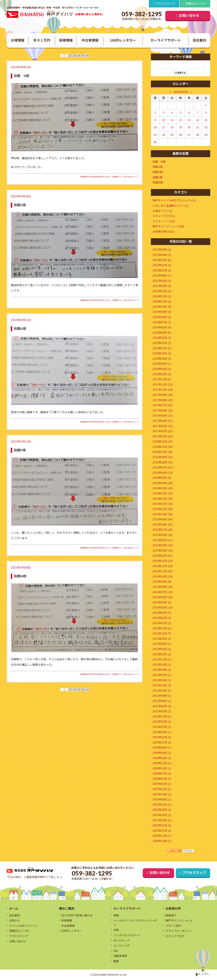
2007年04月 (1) (162, 815)
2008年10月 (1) (162, 768)
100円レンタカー (123, 40)
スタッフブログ (175, 936)
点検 (116, 930)
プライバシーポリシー (179, 931)
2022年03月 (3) (162, 260)
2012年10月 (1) (162, 665)
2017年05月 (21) (163, 416)
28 (198, 135)
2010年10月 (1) (162, 722)
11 (172, 120)
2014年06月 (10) (163, 597)
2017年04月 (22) (163, 421)
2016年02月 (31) (163, 493)
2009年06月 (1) (162, 753)
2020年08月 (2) (162, 317)
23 (155, 135)
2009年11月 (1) (162, 743)
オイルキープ (121, 941)
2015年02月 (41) (163, 556)
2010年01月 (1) (162, 737)
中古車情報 (90, 40)
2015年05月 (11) (163, 540)
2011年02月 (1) (162, 711)
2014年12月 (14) (163, 566)
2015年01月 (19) (163, 561)
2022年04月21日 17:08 (99, 422)
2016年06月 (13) (163, 473)
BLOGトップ (133, 177)
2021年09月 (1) (162, 276)
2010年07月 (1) (162, 727)
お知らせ (15, 921)
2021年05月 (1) (162, 281)
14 (198, 120)
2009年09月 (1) (162, 748)
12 (181, 120)
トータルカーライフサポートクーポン (135, 923)
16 (155, 127)
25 (172, 135)
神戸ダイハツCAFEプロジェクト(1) (174, 200)
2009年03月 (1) (162, 758)
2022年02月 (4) (162, 265)
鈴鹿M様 (20, 576)
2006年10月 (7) (162, 841)
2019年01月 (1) (162, 348)
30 (155, 142)
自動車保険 (120, 956)
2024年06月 (180, 92)
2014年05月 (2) (162, 602)
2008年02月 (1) (162, 784)
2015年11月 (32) (163, 509)
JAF (116, 951)
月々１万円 (42, 40)
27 (189, 135)
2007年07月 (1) (162, 805)
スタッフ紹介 (174, 926)
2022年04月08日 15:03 (99, 674)
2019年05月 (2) (162, 343)
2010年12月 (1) (162, 717)
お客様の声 (84, 177)
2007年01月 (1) (162, 825)
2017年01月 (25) (163, 437)
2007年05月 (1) (162, 810)
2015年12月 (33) (163, 504)
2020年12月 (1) (162, 296)
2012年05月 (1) (162, 675)
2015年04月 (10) (163, 545)
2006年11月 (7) (162, 836)
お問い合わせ (189, 16)
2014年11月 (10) (163, 571)
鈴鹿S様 (20, 205)
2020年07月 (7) (162, 322)
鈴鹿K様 (20, 329)
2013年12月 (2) (162, 628)
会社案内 (199, 40)
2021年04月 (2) (162, 286)
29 (206, 135)
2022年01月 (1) (162, 271)
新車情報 (66, 40)
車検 (116, 915)
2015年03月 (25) (163, 551)
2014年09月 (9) (162, 582)
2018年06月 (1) (162, 364)
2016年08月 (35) (163, 462)
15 (206, 120)
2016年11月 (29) (163, 447)
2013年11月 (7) (162, 634)
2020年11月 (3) (162, 302)
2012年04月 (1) (162, 680)
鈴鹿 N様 (22, 76)
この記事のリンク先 (118, 177)
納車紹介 (171, 915)
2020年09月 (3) (162, 312)
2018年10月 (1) (162, 353)
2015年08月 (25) (163, 525)
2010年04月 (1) (162, 732)
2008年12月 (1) (162, 763)
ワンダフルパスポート (127, 935)
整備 (116, 961)
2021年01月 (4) (162, 291)
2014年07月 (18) (163, 592)
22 (206, 127)
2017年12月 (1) (162, 379)
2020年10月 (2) (162, 307)
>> (87, 56)
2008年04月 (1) (162, 779)
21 (198, 127)
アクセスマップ (165, 4)
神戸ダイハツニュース (179, 921)
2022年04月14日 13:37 (99, 548)
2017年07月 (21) (163, 405)
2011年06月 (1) (162, 701)
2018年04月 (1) (162, 369)
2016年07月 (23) (163, 468)
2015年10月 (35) (163, 514)
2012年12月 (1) (162, 659)
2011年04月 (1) (162, 706)
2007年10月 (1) (162, 794)
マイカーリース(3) (164, 221)
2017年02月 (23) (163, 431)
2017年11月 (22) (163, 385)
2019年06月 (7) (162, 338)
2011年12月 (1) (162, 685)
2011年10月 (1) (162, 691)
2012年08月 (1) (162, 670)
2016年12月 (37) (163, 442)
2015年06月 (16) (163, 535)
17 (164, 127)
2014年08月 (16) (163, 587)
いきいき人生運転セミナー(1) (171, 206)
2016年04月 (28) (163, 483)
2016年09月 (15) (163, 457)
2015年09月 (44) (163, 519)
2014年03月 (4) (162, 613)
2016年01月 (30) (163, 499)
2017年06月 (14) (163, 411)
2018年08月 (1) (162, 359)
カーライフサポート (166, 40)
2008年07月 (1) (162, 774)
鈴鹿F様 (20, 450)
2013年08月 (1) (162, 639)
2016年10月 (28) (163, 452)
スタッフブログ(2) (164, 216)
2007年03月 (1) (162, 820)
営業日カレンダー (196, 4)
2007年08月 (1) (162, 800)
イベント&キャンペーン (24, 926)
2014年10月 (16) (163, 577)
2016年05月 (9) (162, 478)
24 (164, 135)
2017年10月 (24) (163, 390)
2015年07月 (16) (163, 530)
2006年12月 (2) (162, 831)
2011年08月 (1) (162, 696)
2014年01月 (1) (162, 623)
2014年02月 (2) (162, 618)
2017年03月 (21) (163, 426)
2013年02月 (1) (162, 654)
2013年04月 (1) (162, 649)
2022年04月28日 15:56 (99, 300)
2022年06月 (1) (162, 250)
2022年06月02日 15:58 (99, 177)
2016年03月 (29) (163, 488)
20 (189, 127)
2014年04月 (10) (163, 608)
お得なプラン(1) (162, 211)
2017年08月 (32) (163, 400)
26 (181, 135)
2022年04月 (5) (162, 255)
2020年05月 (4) (162, 327)
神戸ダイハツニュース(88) (168, 226)
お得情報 (18, 40)
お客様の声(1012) (163, 232)
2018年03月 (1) (162, 374)
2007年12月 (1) (162, 789)
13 (189, 120)
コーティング (121, 946)
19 (181, 127)
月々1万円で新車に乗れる (77, 915)
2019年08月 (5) (162, 333)
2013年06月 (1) (162, 644)
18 (172, 127)
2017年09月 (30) (163, 395)
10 (164, 120)
